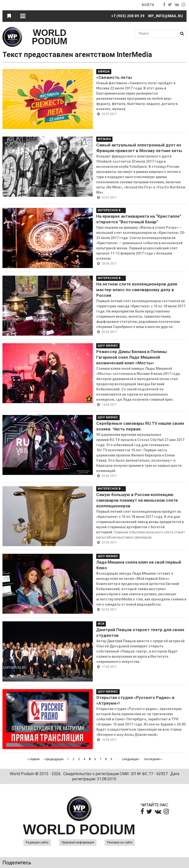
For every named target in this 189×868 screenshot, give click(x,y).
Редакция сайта (37, 842)
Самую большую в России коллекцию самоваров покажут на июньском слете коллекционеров (137, 500)
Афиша (104, 71)
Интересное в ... (111, 210)
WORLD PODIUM (50, 37)
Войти (148, 5)
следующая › (131, 759)
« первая (33, 759)
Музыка (104, 139)
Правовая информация (78, 842)
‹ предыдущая (53, 759)
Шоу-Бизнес (108, 346)
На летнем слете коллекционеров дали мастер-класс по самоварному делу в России (137, 290)
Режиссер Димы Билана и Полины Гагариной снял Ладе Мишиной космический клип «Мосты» (132, 357)
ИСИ (101, 624)
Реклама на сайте (120, 842)
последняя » (153, 759)
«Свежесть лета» (114, 77)
